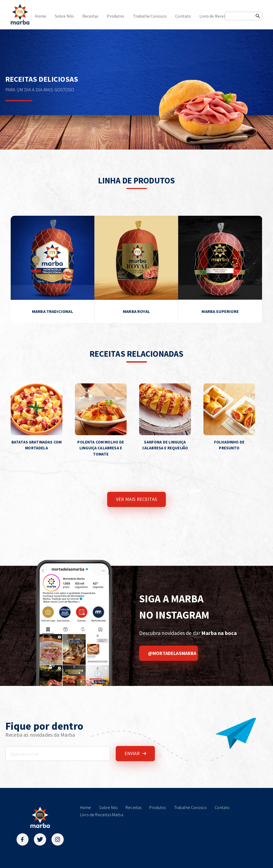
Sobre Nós (64, 16)
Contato (183, 16)
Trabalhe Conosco (150, 16)
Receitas (90, 16)
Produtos (116, 16)
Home (41, 16)
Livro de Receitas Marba (221, 16)
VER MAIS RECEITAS (136, 499)
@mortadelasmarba (172, 653)
